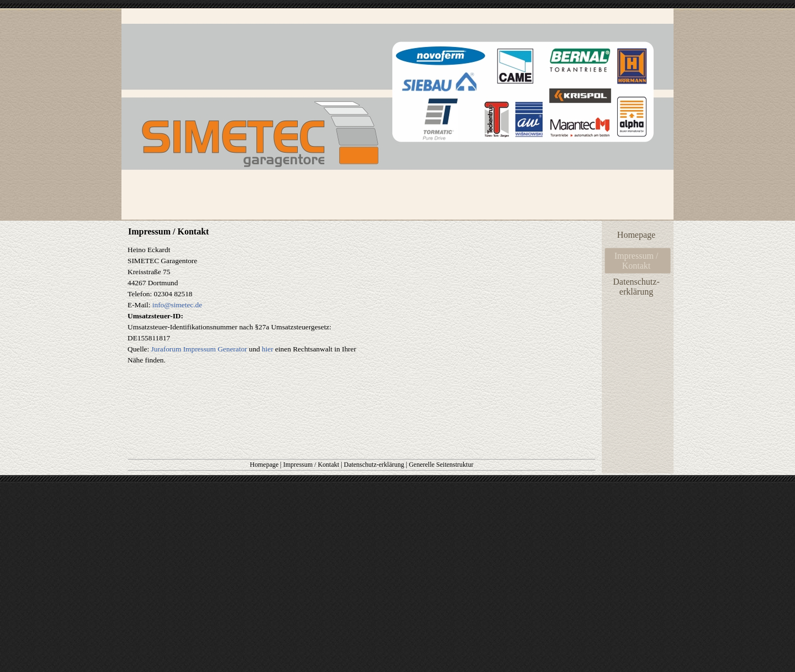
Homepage (264, 465)
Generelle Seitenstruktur (441, 465)
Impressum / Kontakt (311, 465)
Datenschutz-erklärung (374, 465)
